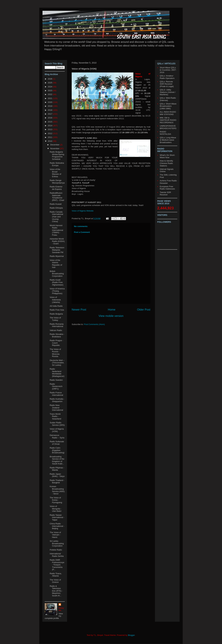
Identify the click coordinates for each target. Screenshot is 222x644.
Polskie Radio (56, 550)
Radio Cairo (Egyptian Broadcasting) (57, 450)
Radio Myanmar (57, 256)
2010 (50, 141)
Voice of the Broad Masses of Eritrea (55, 173)
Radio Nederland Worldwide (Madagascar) (57, 373)
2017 (50, 114)
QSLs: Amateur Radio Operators (167, 77)
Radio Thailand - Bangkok (57, 482)
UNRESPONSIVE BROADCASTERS (168, 127)
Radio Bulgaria (56, 314)
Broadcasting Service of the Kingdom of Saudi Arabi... (57, 460)
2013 (50, 129)
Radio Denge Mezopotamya (57, 182)
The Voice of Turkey (55, 319)
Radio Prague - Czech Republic (56, 343)
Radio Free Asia (57, 310)
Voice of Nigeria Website (83, 211)
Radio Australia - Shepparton (57, 400)
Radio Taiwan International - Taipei (57, 517)
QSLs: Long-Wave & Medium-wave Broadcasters (168, 140)
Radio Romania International (57, 325)
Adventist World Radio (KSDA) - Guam (57, 241)
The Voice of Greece (55, 581)
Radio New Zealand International (56, 408)
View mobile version (111, 316)
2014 (50, 126)
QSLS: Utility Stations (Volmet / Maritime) (168, 92)
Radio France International (56, 394)
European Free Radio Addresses (167, 188)
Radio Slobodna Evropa (57, 164)
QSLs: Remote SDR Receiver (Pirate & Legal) (167, 84)
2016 (50, 118)
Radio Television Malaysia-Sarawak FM (57, 250)
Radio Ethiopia (56, 208)
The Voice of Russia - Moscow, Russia (55, 353)
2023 (50, 91)
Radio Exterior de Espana (56, 188)
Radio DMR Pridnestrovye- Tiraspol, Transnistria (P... (57, 565)
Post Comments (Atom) (94, 324)
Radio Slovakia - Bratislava (57, 335)
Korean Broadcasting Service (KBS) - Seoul (57, 490)
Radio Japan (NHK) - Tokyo (57, 475)
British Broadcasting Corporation (57, 274)
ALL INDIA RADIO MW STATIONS (168, 113)
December (55, 145)
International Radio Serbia (57, 555)
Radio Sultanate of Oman (57, 443)
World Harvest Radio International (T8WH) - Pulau (56, 230)
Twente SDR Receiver (165, 194)
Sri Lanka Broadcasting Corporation (57, 543)
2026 (50, 79)
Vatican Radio (56, 330)
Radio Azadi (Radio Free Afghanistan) (56, 282)
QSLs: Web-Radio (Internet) (168, 99)
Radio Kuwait (56, 204)
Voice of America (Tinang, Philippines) (57, 291)
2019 (50, 106)
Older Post (144, 310)
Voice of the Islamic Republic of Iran (56, 264)
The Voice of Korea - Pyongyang (56, 500)
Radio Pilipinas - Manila (57, 469)
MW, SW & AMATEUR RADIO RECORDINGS (168, 120)
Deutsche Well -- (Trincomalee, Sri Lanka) (57, 363)
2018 (50, 110)
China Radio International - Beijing (57, 526)
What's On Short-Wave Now (167, 156)
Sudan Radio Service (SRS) (57, 424)
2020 (50, 102)
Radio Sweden (56, 380)
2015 (50, 122)
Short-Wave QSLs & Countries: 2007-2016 (168, 70)
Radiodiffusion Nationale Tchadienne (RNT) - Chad (57, 197)
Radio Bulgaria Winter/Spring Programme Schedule (57, 156)
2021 (50, 98)
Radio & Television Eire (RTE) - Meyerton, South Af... (56, 591)
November (55, 149)
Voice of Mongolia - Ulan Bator (55, 509)
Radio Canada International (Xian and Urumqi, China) (56, 217)
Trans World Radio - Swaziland (55, 416)
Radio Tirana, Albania (56, 575)
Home (112, 310)
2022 (50, 94)
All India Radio (56, 306)
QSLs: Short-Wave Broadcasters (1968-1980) (168, 106)
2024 (50, 87)
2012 (50, 133)
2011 (50, 137)
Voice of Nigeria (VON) (57, 430)
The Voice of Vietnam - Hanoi (55, 535)
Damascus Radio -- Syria (57, 436)
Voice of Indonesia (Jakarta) (55, 300)
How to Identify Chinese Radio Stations (166, 163)
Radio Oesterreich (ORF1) (56, 386)
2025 (50, 83)
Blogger (131, 635)
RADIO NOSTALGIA (165, 133)
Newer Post (79, 310)
